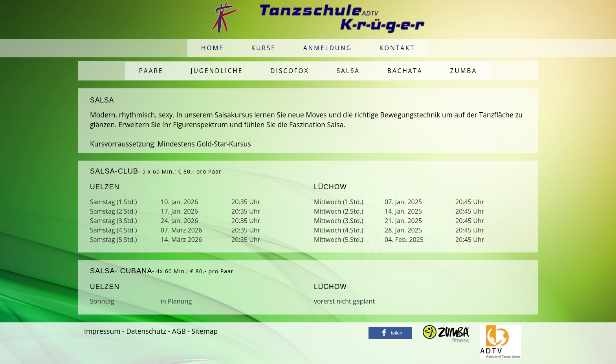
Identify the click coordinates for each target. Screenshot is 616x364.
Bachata (405, 71)
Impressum (102, 331)
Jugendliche (217, 71)
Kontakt (397, 48)
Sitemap (205, 331)
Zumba (464, 71)
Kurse (264, 48)
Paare (151, 71)
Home (213, 48)
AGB (179, 331)
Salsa (348, 71)
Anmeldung (328, 48)
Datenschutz (146, 331)
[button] (390, 333)
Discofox (290, 71)
